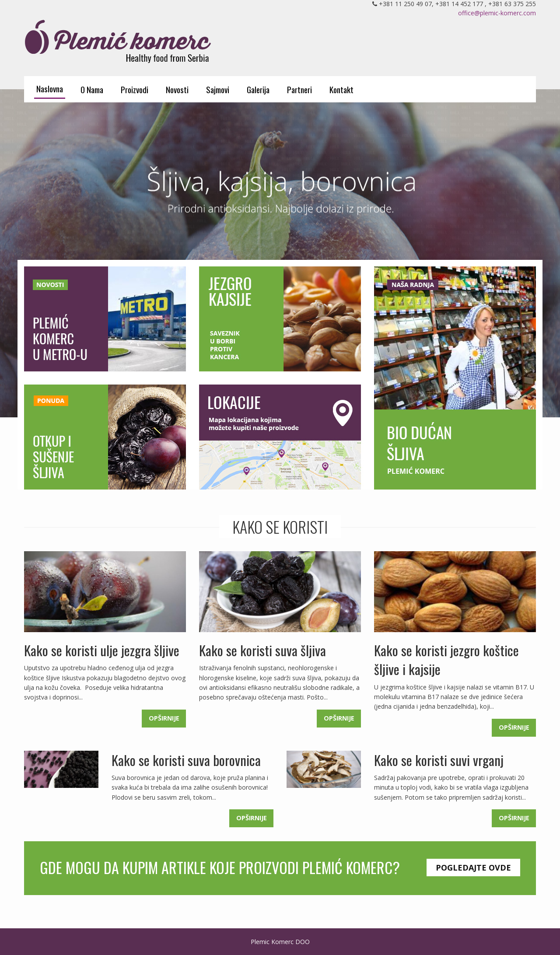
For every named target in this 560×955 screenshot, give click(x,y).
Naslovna (50, 88)
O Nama (92, 89)
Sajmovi (218, 89)
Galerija (258, 89)
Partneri (299, 89)
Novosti (177, 89)
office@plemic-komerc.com (497, 13)
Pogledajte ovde (473, 868)
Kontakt (341, 89)
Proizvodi (135, 89)
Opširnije (164, 718)
